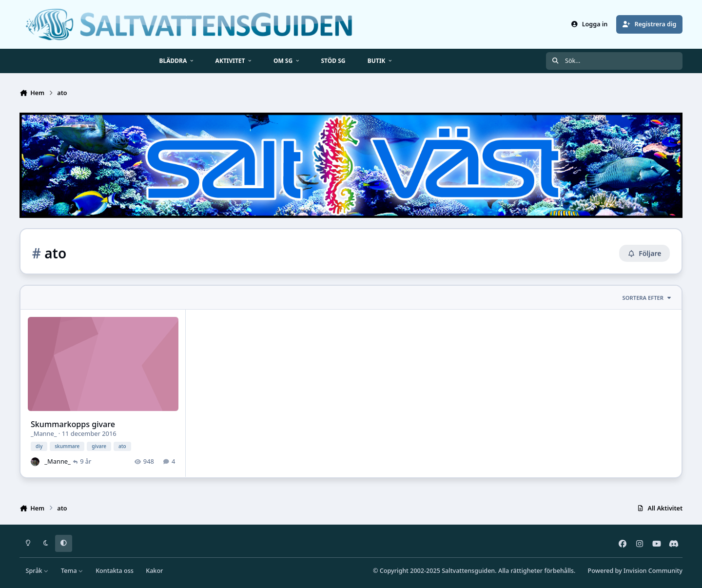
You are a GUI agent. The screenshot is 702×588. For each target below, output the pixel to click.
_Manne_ (44, 434)
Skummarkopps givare (73, 424)
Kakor (154, 571)
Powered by (635, 571)
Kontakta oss (115, 571)
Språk (37, 571)
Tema (72, 571)
